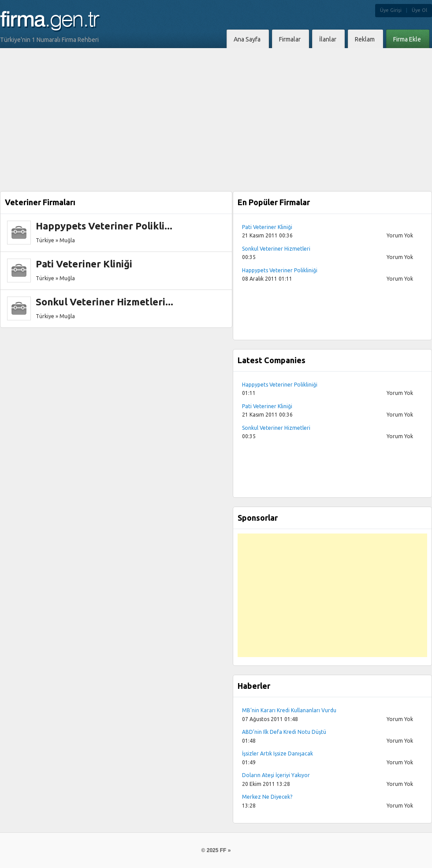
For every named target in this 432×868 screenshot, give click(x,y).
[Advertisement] (216, 114)
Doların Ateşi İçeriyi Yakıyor (276, 775)
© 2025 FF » (216, 850)
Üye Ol (419, 10)
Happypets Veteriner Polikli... (104, 226)
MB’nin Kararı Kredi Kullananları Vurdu (289, 710)
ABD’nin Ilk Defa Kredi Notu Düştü (284, 732)
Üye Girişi (391, 10)
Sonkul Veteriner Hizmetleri (276, 249)
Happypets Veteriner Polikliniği (280, 270)
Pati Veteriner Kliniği (84, 264)
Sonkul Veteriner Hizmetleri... (104, 302)
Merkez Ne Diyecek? (267, 797)
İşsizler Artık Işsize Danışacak (277, 753)
